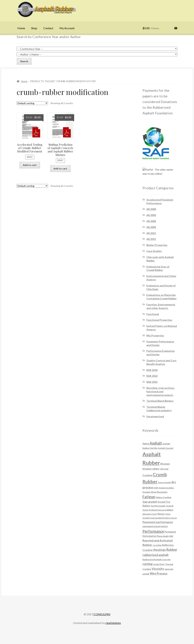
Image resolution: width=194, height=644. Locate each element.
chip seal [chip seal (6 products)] (164, 469)
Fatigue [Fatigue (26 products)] (149, 497)
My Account (67, 28)
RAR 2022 (152, 376)
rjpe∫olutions (113, 623)
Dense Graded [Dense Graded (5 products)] (164, 482)
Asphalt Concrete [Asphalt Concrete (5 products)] (166, 448)
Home (21, 28)
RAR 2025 (152, 382)
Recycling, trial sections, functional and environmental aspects (161, 391)
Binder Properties (157, 245)
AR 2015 (151, 239)
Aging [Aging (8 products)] (146, 444)
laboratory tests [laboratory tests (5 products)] (150, 514)
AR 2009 (151, 227)
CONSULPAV (102, 614)
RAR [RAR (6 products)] (171, 536)
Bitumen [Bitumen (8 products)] (165, 464)
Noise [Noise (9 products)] (161, 514)
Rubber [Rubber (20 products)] (172, 550)
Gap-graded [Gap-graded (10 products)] (150, 502)
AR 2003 (151, 215)
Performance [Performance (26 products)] (153, 531)
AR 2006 (151, 221)
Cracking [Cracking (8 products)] (147, 475)
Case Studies (154, 251)
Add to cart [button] (30, 165)
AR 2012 (151, 233)
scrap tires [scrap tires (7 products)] (159, 564)
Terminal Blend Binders (160, 401)
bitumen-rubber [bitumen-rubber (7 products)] (151, 469)
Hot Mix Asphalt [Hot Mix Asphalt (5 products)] (158, 506)
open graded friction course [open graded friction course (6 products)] (164, 518)
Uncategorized (155, 416)
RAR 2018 (152, 370)
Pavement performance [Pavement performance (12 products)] (158, 522)
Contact (48, 28)
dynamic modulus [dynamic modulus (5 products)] (166, 488)
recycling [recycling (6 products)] (157, 545)
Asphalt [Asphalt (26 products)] (156, 443)
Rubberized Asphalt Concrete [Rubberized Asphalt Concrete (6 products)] (157, 559)
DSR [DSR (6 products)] (156, 488)
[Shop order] (32, 103)
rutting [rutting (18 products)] (148, 564)
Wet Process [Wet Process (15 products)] (159, 574)
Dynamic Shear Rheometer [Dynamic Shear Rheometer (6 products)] (155, 492)
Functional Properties (159, 320)
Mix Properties (155, 335)
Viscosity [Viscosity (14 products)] (158, 569)
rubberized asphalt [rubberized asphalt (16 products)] (156, 555)
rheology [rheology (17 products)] (159, 550)
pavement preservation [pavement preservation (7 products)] (155, 526)
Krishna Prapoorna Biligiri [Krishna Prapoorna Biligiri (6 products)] (161, 510)
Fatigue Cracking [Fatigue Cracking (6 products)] (163, 497)
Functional (153, 314)
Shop (34, 28)
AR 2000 (151, 209)
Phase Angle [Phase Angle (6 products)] (163, 536)
